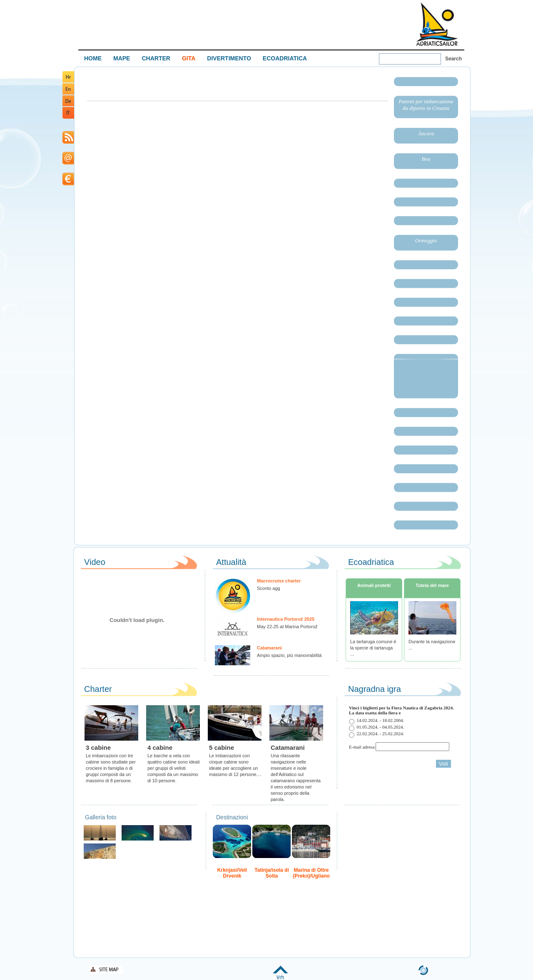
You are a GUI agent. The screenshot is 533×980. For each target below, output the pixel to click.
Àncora (426, 133)
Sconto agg (269, 588)
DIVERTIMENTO (229, 58)
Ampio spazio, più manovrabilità (289, 655)
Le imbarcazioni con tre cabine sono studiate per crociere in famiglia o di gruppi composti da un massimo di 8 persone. (111, 768)
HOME (93, 58)
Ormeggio (426, 240)
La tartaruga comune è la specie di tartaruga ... (373, 648)
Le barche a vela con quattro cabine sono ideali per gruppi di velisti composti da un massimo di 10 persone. (173, 768)
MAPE (122, 58)
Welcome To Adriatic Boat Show (437, 24)
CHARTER (156, 58)
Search (453, 59)
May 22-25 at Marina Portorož (287, 627)
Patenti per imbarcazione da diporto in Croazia (426, 105)
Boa (426, 159)
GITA (189, 58)
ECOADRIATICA (285, 58)
